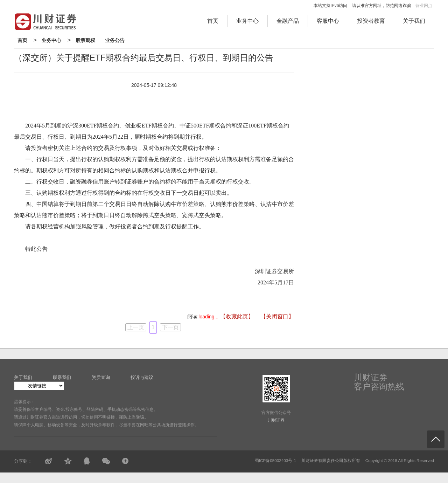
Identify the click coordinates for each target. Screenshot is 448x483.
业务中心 (247, 21)
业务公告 (115, 40)
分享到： (23, 461)
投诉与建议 (142, 377)
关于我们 (414, 21)
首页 (213, 21)
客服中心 (328, 21)
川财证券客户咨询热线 (379, 382)
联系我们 (62, 377)
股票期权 (85, 40)
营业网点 (424, 6)
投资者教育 (371, 21)
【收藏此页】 (237, 316)
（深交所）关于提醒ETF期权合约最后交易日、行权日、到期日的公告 (144, 58)
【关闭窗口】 (277, 316)
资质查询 (101, 377)
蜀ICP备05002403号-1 (275, 460)
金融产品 (288, 21)
